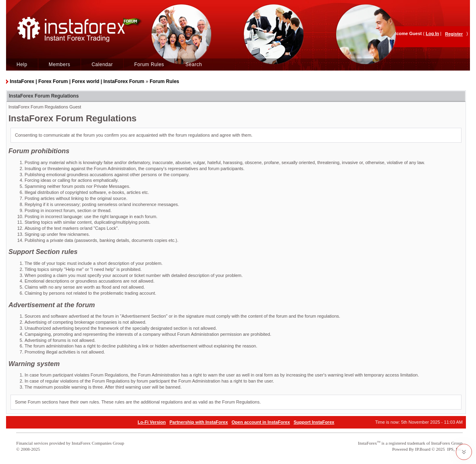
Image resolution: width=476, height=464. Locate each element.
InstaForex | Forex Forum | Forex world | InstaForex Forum (77, 81)
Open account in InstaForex (261, 422)
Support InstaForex (314, 422)
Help (22, 65)
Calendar (102, 65)
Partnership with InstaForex (199, 422)
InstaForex (367, 443)
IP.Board (423, 449)
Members (60, 65)
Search (194, 65)
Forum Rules (149, 65)
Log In (432, 33)
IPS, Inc (454, 449)
